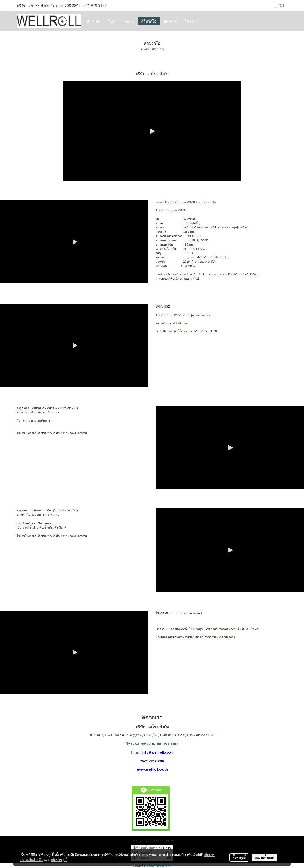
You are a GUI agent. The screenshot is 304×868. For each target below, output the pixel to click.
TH (279, 6)
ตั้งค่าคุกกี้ (239, 857)
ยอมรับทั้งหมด (264, 857)
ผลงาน (129, 21)
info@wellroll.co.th (158, 752)
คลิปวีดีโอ (149, 21)
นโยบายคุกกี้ (59, 860)
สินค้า (112, 21)
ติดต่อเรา (191, 21)
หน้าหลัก (93, 21)
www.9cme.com (152, 761)
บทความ (170, 21)
